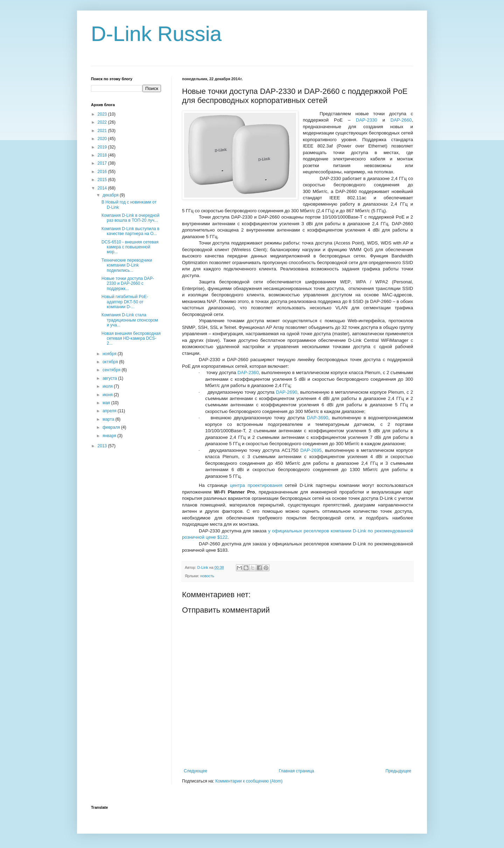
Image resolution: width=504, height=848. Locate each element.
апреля (110, 411)
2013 (103, 446)
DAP (367, 120)
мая (107, 403)
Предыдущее (398, 771)
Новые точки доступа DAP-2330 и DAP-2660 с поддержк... (128, 284)
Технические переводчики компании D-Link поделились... (127, 265)
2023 (103, 114)
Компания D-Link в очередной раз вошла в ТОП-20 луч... (130, 218)
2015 (103, 180)
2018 (103, 155)
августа (110, 378)
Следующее (195, 771)
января (110, 436)
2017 (103, 163)
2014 (103, 188)
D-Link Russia (156, 34)
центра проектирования (256, 485)
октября (111, 362)
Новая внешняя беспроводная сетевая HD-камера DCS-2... (131, 339)
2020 (103, 139)
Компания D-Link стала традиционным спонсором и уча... (130, 320)
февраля (112, 427)
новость (207, 576)
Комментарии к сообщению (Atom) (249, 781)
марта (109, 419)
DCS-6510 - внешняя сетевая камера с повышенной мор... (130, 247)
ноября (110, 354)
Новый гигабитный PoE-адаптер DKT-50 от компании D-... (125, 302)
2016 (103, 172)
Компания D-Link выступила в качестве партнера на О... (130, 231)
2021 (103, 131)
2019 (103, 147)
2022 (103, 122)
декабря (111, 195)
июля (108, 386)
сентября (112, 370)
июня (108, 395)
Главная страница (297, 771)
